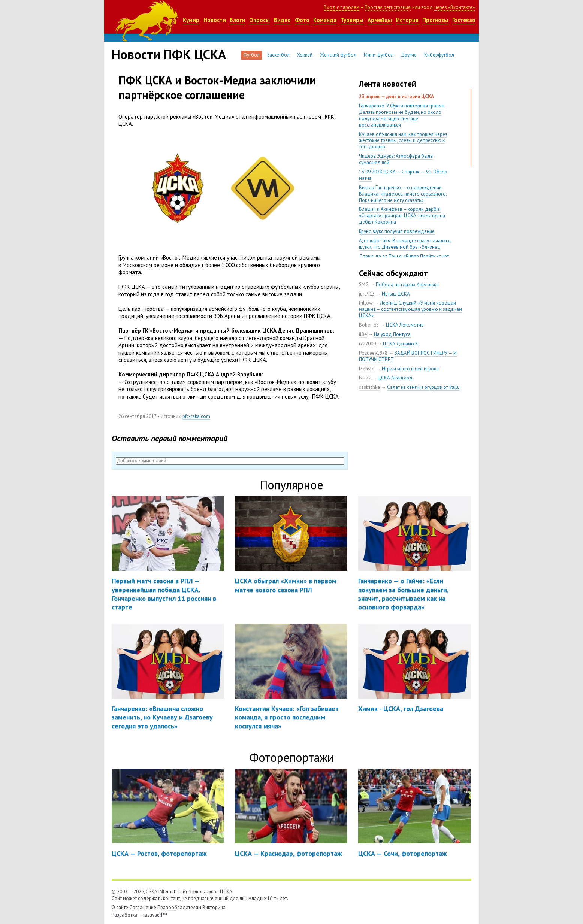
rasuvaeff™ (155, 915)
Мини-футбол (379, 55)
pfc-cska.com (196, 416)
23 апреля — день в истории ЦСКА (396, 96)
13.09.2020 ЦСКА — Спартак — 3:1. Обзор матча (403, 175)
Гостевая (464, 20)
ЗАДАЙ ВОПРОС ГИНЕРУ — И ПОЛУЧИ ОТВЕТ (408, 356)
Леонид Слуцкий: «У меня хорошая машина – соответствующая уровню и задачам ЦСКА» (410, 309)
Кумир (191, 20)
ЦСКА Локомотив (405, 325)
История (407, 20)
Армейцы (380, 20)
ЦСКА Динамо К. (401, 344)
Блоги (237, 20)
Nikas (365, 378)
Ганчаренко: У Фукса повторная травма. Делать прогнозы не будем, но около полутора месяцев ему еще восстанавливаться (402, 115)
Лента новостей (388, 84)
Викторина (214, 907)
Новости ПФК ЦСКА (169, 54)
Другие (409, 55)
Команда (325, 20)
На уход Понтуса (392, 334)
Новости (215, 20)
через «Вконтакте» (454, 7)
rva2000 (367, 344)
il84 (363, 334)
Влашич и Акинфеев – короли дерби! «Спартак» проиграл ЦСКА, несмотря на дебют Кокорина (402, 216)
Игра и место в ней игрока (410, 369)
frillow (366, 303)
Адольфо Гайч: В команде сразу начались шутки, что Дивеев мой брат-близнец (405, 244)
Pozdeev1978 (373, 353)
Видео (282, 20)
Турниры (352, 20)
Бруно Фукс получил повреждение (397, 231)
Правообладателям (179, 907)
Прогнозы (435, 20)
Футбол (251, 55)
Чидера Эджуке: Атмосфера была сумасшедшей (396, 159)
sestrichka (369, 387)
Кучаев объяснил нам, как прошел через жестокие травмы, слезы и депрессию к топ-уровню (403, 141)
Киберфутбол (439, 55)
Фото (302, 20)
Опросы (259, 20)
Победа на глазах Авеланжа (407, 284)
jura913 (367, 294)
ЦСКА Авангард (395, 378)
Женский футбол (338, 55)
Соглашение (143, 907)
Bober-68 (369, 325)
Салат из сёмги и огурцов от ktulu (423, 387)
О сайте (120, 907)
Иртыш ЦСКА (396, 294)
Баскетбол (278, 55)
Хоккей (305, 55)
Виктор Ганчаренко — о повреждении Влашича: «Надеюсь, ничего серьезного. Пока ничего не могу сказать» (403, 194)
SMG (364, 284)
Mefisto (367, 369)
